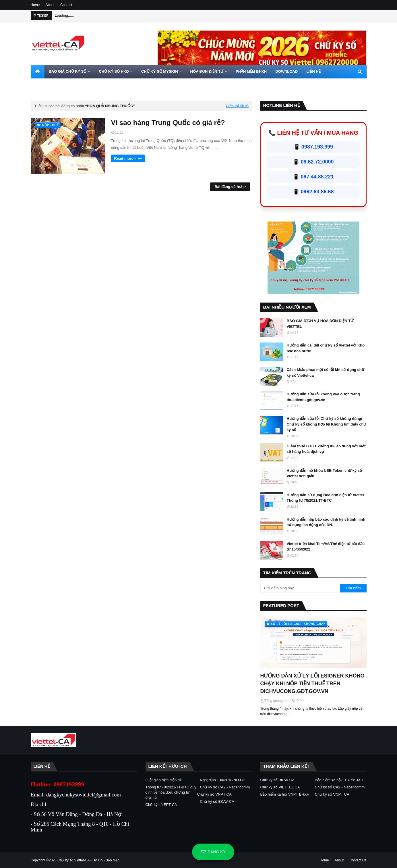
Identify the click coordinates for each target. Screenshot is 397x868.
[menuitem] (38, 72)
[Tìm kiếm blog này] (300, 588)
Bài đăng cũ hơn (229, 187)
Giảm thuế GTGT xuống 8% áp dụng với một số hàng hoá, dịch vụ (326, 449)
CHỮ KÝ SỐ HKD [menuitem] (114, 71)
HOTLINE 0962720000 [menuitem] (54, 85)
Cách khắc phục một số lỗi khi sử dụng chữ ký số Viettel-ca (326, 373)
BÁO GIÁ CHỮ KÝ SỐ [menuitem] (68, 71)
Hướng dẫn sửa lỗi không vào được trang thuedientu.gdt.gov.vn (323, 397)
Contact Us (358, 860)
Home (35, 5)
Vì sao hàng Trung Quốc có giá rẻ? (168, 123)
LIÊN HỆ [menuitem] (313, 71)
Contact (66, 5)
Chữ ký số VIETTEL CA (280, 787)
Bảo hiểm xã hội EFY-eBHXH (339, 780)
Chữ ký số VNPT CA (214, 794)
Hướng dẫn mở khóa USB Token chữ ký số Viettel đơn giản (325, 473)
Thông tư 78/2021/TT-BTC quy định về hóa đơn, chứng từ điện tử (171, 792)
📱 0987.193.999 (313, 147)
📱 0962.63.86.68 (313, 192)
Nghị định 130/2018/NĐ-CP (223, 780)
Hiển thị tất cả (238, 106)
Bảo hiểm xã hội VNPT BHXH (285, 794)
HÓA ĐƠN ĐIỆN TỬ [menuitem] (207, 71)
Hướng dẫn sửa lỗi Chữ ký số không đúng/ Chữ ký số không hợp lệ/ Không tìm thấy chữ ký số (327, 424)
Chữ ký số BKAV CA (217, 801)
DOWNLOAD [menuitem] (286, 71)
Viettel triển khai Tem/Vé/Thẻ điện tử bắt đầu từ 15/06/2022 (326, 547)
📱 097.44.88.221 (313, 177)
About (50, 5)
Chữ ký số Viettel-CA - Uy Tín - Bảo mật (88, 860)
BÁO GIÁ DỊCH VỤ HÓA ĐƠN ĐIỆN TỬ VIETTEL (320, 324)
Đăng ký (213, 852)
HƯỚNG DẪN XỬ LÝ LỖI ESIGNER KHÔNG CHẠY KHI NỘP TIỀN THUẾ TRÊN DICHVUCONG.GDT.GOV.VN (312, 684)
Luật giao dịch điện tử (163, 780)
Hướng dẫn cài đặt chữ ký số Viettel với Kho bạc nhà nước (326, 348)
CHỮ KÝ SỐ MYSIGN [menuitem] (160, 71)
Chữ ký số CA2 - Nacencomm (225, 787)
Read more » (125, 158)
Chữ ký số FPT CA (161, 805)
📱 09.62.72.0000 (313, 162)
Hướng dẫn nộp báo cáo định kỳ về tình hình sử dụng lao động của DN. (326, 522)
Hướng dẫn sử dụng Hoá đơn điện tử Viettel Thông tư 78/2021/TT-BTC (325, 498)
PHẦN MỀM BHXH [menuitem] (251, 71)
